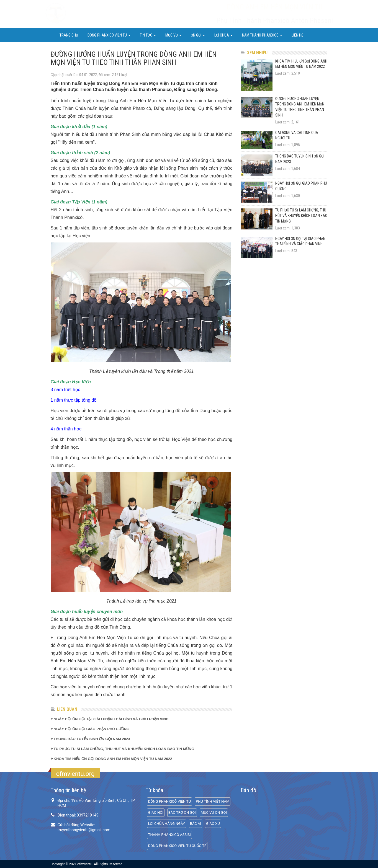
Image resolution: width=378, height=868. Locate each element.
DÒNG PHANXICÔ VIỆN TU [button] (109, 35)
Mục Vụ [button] (173, 35)
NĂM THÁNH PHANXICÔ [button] (262, 35)
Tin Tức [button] (148, 35)
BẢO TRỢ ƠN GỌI (182, 813)
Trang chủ (69, 35)
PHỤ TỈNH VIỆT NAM (213, 801)
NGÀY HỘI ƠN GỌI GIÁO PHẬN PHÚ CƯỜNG (92, 729)
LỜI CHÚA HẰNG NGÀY (167, 824)
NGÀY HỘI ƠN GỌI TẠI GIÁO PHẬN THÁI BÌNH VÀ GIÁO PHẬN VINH (111, 719)
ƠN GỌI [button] (198, 35)
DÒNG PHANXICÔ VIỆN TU (169, 801)
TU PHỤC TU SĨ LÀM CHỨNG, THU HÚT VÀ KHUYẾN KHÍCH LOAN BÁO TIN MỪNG (124, 749)
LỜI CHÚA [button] (223, 35)
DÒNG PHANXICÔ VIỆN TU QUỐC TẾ (177, 846)
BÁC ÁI (196, 824)
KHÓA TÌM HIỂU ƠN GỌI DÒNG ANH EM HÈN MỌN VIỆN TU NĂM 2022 (113, 759)
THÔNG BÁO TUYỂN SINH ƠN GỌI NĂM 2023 (92, 739)
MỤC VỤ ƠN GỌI (214, 813)
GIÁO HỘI (156, 813)
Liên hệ (297, 35)
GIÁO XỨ (213, 824)
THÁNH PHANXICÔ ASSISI (169, 835)
